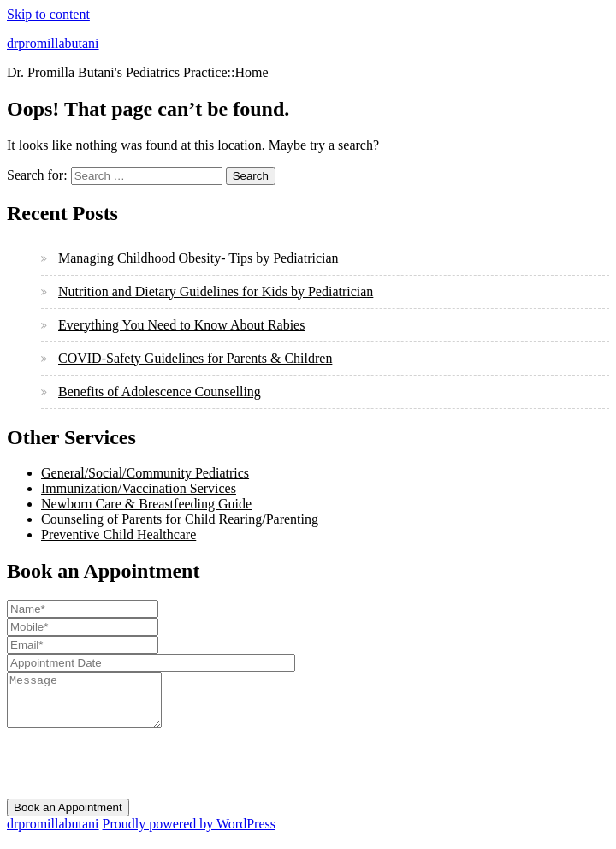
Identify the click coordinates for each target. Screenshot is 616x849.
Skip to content (48, 14)
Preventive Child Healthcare (118, 534)
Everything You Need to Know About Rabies (181, 325)
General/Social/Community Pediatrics (145, 473)
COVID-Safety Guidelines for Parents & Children (195, 358)
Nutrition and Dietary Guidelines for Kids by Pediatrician (216, 291)
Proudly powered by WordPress (189, 834)
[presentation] (137, 775)
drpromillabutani (53, 43)
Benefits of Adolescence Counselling (160, 392)
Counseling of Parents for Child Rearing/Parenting (180, 519)
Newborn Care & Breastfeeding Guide (146, 504)
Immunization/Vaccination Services (139, 488)
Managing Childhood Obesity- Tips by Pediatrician (198, 258)
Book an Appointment (68, 818)
